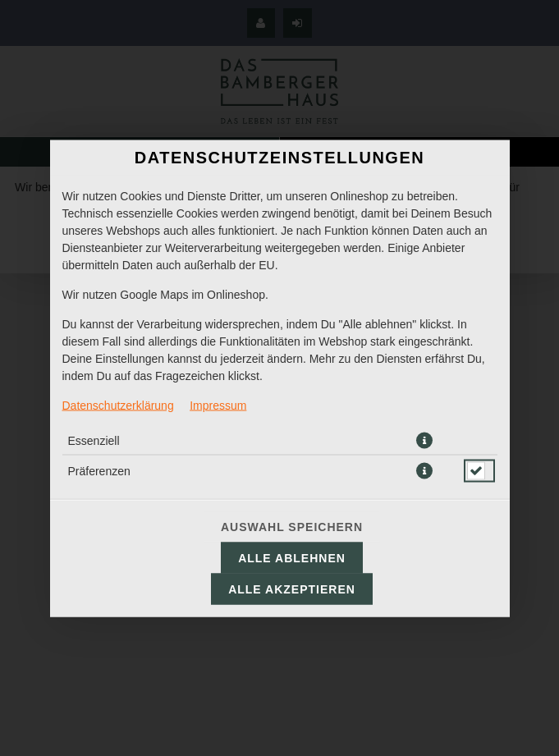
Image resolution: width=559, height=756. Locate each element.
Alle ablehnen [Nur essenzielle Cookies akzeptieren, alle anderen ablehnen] (292, 557)
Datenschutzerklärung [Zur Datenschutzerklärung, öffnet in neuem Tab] (118, 405)
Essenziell (94, 440)
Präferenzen (99, 470)
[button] (424, 440)
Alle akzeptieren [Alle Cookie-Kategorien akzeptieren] (292, 589)
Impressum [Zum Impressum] (218, 405)
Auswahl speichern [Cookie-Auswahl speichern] (292, 526)
